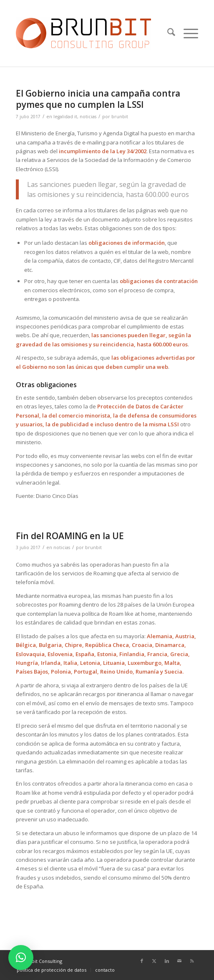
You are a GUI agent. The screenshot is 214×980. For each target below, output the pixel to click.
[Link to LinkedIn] (167, 961)
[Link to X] (154, 961)
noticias (88, 117)
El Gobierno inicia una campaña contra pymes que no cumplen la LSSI (98, 99)
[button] (21, 958)
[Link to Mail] (179, 961)
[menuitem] (167, 33)
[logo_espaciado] (89, 33)
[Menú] (187, 33)
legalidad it (65, 117)
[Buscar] (167, 33)
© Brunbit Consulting (39, 961)
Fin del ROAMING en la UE (70, 536)
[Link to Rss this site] (192, 961)
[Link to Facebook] (142, 961)
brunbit (120, 117)
